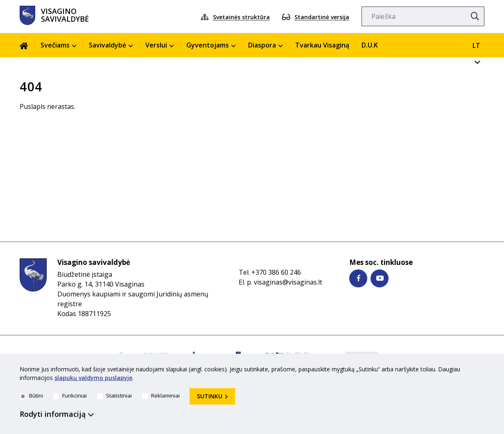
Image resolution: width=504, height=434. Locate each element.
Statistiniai (114, 396)
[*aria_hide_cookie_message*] (482, 371)
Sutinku (210, 396)
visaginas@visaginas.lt (288, 282)
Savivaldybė (107, 45)
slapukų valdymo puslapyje (93, 378)
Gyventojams (208, 45)
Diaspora (262, 45)
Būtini (32, 396)
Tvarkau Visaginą (322, 45)
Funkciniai (70, 396)
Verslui (156, 45)
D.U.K (370, 45)
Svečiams (55, 45)
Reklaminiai (161, 396)
